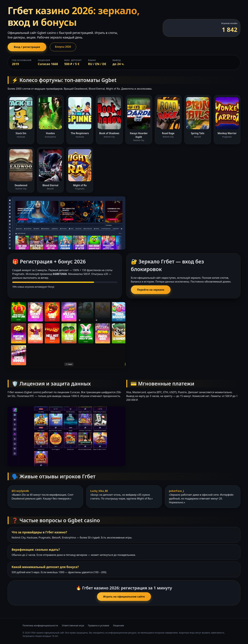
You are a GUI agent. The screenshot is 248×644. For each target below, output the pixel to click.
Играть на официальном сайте (124, 597)
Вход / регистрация (27, 47)
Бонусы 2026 (63, 47)
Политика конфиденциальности (40, 625)
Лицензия (118, 625)
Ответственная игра (73, 625)
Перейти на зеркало (151, 290)
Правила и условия (99, 625)
